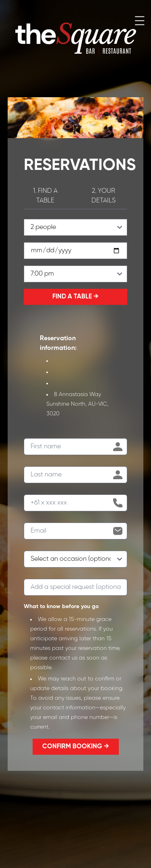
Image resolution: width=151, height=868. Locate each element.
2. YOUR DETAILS (103, 196)
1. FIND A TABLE (45, 196)
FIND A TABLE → (75, 297)
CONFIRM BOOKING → (76, 746)
